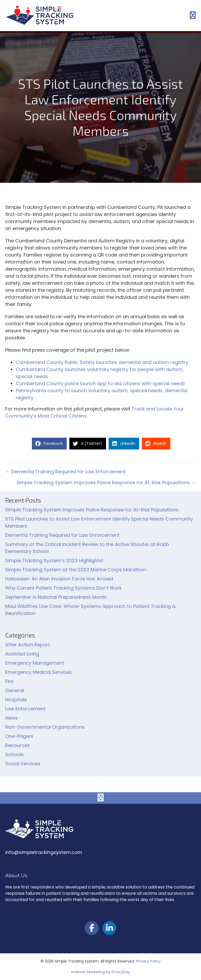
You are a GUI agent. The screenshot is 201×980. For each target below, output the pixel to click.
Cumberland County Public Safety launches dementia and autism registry (102, 362)
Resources (18, 745)
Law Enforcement (25, 709)
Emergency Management (35, 663)
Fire (9, 681)
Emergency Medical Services (38, 672)
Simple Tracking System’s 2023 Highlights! (54, 560)
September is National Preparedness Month (56, 597)
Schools (15, 754)
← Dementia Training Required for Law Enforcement (65, 472)
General (15, 690)
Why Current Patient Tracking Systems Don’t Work (63, 588)
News (12, 718)
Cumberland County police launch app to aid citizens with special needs (100, 383)
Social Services (23, 764)
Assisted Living (22, 654)
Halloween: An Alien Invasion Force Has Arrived (59, 579)
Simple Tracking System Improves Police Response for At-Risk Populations (92, 510)
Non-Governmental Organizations (45, 727)
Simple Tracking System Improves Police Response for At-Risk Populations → (106, 483)
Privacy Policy (148, 961)
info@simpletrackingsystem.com (44, 852)
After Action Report (28, 645)
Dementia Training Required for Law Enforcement (62, 535)
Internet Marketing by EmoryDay (101, 972)
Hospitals (16, 700)
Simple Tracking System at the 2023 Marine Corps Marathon (76, 570)
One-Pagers (19, 736)
